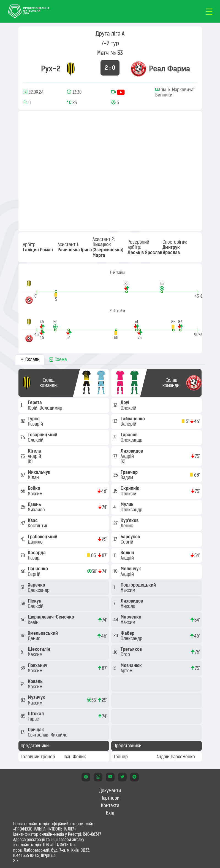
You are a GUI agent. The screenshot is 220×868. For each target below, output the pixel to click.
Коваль (36, 681)
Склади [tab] (30, 359)
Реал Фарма (169, 69)
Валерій (129, 424)
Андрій (35, 456)
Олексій (36, 440)
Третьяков (132, 649)
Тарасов (130, 435)
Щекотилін (40, 649)
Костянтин (39, 526)
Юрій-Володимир (46, 408)
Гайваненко (133, 419)
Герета (35, 402)
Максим (36, 494)
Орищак (36, 730)
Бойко (35, 488)
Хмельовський (43, 633)
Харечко (37, 585)
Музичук (37, 697)
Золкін (128, 553)
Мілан (34, 477)
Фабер (128, 633)
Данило (36, 542)
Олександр (39, 590)
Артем (127, 671)
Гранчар (130, 472)
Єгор (126, 654)
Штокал (36, 714)
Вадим (127, 477)
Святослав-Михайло (48, 735)
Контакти (110, 805)
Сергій (35, 574)
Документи (110, 791)
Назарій (36, 424)
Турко (34, 419)
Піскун (35, 601)
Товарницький (43, 435)
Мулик (128, 504)
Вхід (110, 813)
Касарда (37, 553)
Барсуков (131, 537)
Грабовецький (43, 537)
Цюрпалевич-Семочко (51, 617)
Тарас (34, 719)
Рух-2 (51, 69)
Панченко (38, 569)
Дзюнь (35, 504)
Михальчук (40, 472)
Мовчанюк (132, 665)
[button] (127, 287)
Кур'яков (130, 520)
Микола (128, 606)
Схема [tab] (58, 359)
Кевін (34, 622)
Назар (34, 558)
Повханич (38, 665)
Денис (35, 638)
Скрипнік (131, 488)
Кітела (35, 451)
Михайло (37, 510)
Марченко (131, 617)
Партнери (110, 798)
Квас (33, 520)
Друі (125, 402)
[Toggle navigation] (209, 11)
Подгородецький (139, 585)
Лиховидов (132, 451)
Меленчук (131, 569)
